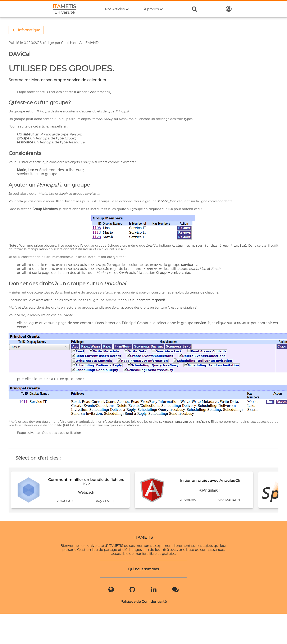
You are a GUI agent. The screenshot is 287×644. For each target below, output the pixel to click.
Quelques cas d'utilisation (62, 432)
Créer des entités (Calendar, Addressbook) (79, 92)
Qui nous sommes (143, 568)
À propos (153, 9)
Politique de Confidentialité (144, 601)
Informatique (26, 30)
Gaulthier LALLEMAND (80, 43)
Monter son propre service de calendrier (69, 80)
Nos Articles (117, 9)
